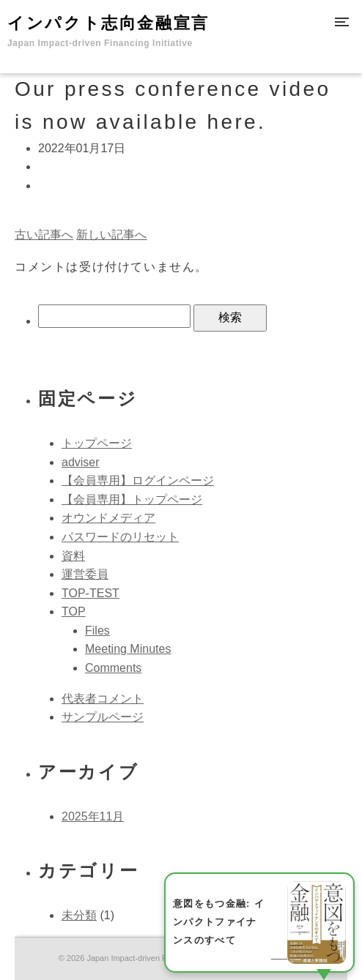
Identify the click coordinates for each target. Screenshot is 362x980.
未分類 (79, 915)
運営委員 (85, 574)
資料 (73, 556)
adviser (81, 462)
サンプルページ (103, 717)
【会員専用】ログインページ (138, 480)
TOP (74, 611)
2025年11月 (93, 816)
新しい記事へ (111, 235)
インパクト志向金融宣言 (108, 31)
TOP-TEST (90, 593)
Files (97, 631)
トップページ (97, 443)
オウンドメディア (108, 518)
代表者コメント (103, 699)
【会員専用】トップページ (132, 500)
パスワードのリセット (120, 537)
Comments (113, 668)
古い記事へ (44, 235)
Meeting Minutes (128, 649)
